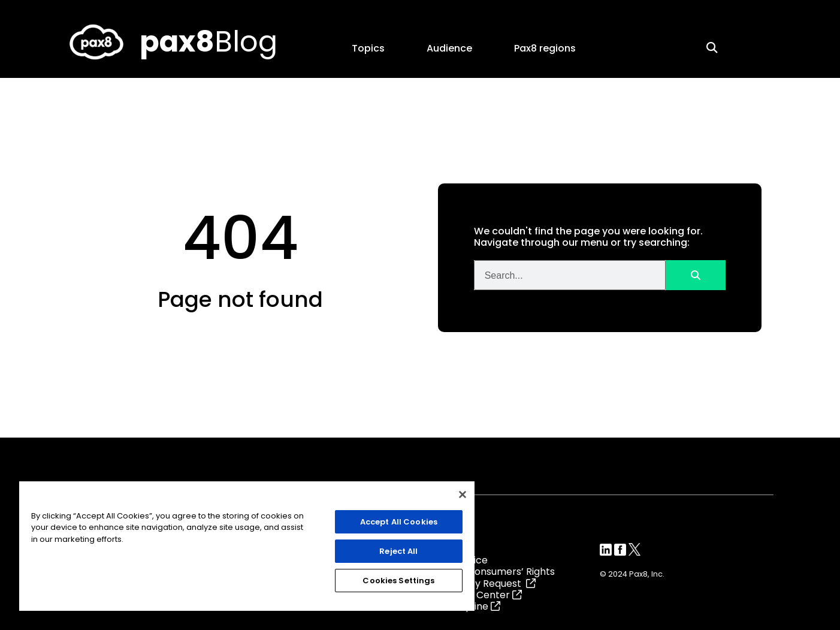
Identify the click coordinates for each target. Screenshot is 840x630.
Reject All (398, 551)
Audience (452, 48)
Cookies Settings (398, 581)
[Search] (696, 275)
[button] (711, 48)
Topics (371, 48)
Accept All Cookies (399, 522)
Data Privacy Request (478, 584)
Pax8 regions (548, 48)
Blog (209, 42)
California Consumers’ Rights (487, 572)
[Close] (463, 495)
